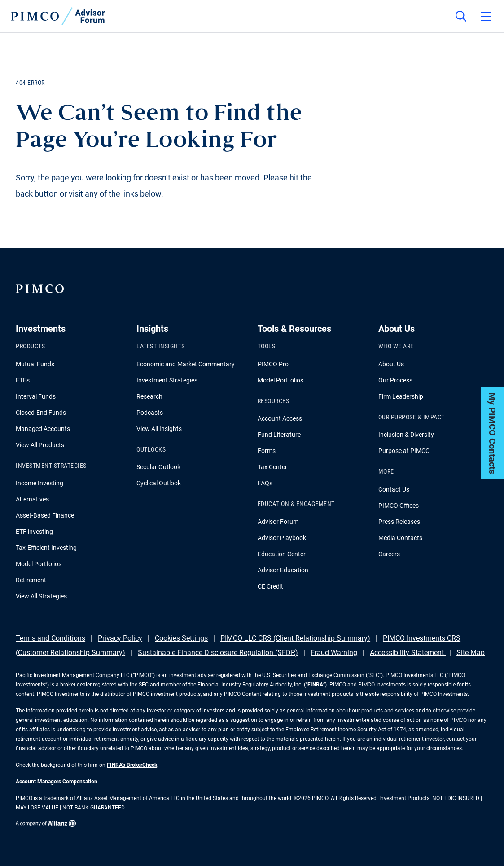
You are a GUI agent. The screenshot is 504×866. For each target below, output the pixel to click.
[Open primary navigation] (486, 16)
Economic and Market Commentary (186, 364)
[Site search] (461, 16)
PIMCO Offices (399, 506)
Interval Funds (36, 396)
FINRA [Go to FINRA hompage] (315, 685)
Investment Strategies (167, 380)
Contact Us (394, 489)
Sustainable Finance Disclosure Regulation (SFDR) (218, 653)
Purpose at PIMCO (404, 451)
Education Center (282, 554)
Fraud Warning (334, 653)
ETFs (23, 380)
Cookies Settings (181, 638)
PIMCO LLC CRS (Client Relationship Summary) (295, 638)
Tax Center (272, 467)
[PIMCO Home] (58, 16)
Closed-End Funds (41, 413)
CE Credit (270, 586)
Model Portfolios (39, 564)
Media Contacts (400, 538)
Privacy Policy (120, 638)
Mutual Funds (35, 364)
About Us (391, 364)
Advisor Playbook (282, 538)
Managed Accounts (43, 429)
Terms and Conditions (50, 638)
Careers (389, 554)
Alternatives (32, 499)
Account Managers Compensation (57, 782)
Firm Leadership (401, 396)
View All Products (40, 445)
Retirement (31, 580)
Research (149, 396)
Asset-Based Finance (45, 515)
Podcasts (150, 413)
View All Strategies (41, 596)
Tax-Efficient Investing (46, 548)
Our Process (395, 380)
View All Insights (159, 429)
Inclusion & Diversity (406, 435)
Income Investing (39, 483)
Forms (267, 451)
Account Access (280, 418)
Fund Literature (279, 435)
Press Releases (399, 522)
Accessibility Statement (408, 653)
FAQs (265, 483)
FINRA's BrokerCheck (132, 765)
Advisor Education (283, 570)
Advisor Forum (278, 522)
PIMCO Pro (273, 364)
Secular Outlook (158, 467)
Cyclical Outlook (159, 483)
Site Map (471, 653)
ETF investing (34, 532)
